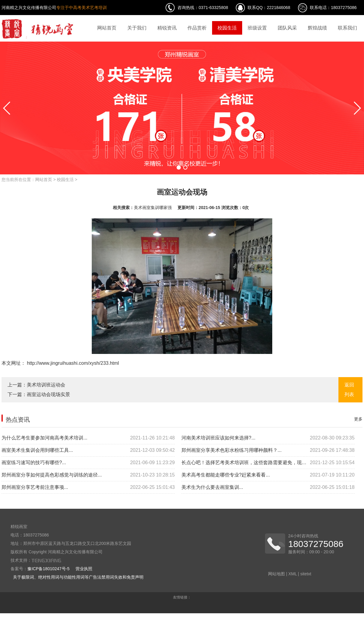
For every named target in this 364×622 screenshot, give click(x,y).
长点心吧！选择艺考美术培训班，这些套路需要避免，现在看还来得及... (268, 463)
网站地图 (276, 574)
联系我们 (347, 28)
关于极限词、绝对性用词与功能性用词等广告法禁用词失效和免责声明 (78, 577)
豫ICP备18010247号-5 (48, 569)
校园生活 (227, 28)
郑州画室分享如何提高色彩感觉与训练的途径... (88, 475)
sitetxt (306, 574)
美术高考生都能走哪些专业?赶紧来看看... (268, 475)
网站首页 (107, 28)
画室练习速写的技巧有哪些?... (88, 463)
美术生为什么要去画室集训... (268, 487)
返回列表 (349, 390)
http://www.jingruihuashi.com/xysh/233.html (72, 363)
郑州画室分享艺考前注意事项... (88, 487)
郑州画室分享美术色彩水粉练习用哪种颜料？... (268, 450)
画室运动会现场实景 (48, 394)
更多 (358, 419)
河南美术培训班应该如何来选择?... (268, 438)
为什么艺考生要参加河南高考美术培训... (88, 438)
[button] (179, 167)
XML (292, 574)
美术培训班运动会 (46, 385)
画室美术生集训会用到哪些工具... (88, 450)
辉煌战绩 (317, 28)
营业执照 (84, 569)
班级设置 (257, 28)
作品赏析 (197, 28)
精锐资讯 (167, 28)
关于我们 (137, 28)
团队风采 (287, 28)
